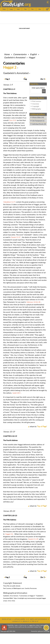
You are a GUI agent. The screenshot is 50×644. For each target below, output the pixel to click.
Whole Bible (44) (38, 117)
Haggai (32, 57)
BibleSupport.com (19, 588)
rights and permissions (38, 619)
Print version (37, 101)
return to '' (38, 426)
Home (7, 54)
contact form (38, 627)
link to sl (35, 621)
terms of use (7, 619)
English (33, 54)
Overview (36, 104)
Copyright (36, 106)
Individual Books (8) (39, 124)
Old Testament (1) (38, 121)
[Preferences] (48, 9)
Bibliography (37, 109)
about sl (26, 621)
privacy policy (20, 619)
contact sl (16, 621)
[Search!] (44, 91)
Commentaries (20, 54)
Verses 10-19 (9, 432)
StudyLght (13, 4)
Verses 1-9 (8, 85)
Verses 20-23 (9, 511)
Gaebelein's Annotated (15, 57)
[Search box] (36, 91)
